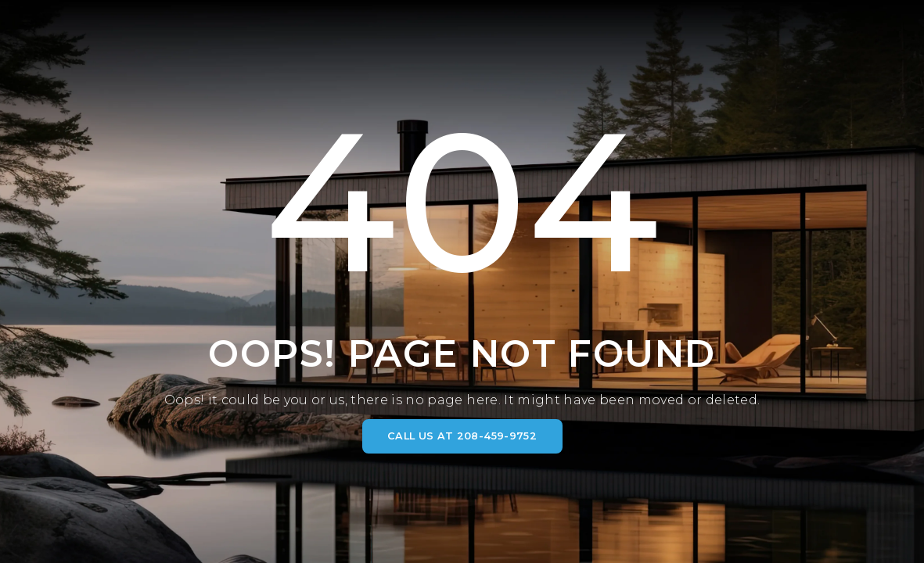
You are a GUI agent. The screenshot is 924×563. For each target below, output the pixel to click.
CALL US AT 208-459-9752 (462, 436)
